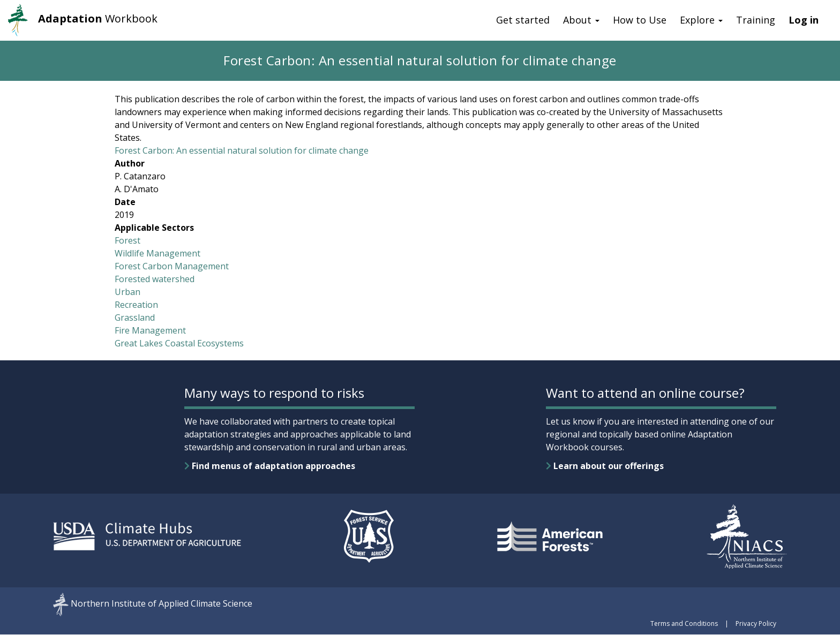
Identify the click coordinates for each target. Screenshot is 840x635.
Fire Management (150, 330)
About (581, 20)
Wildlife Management (157, 253)
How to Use (640, 20)
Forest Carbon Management (172, 266)
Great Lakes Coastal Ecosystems (179, 343)
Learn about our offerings (605, 466)
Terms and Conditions (684, 623)
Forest (127, 240)
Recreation (136, 305)
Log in (804, 20)
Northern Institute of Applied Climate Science (162, 604)
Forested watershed (155, 279)
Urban (127, 292)
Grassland (135, 317)
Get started (523, 20)
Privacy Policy (756, 623)
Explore (701, 20)
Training (756, 20)
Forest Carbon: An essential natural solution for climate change (242, 150)
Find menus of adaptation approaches (270, 466)
